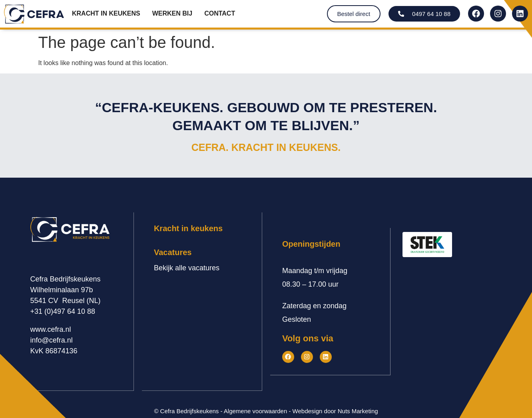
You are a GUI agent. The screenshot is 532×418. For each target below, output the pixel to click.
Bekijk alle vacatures (187, 268)
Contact (220, 13)
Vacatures (173, 252)
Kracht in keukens (106, 13)
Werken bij (172, 13)
